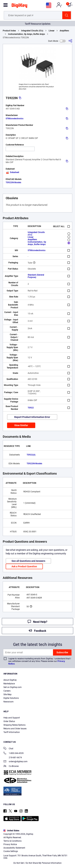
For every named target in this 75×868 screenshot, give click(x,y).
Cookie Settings (11, 851)
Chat (8, 749)
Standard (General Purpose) (36, 276)
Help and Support (12, 718)
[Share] (70, 41)
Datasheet (12, 172)
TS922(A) (31, 455)
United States (11, 831)
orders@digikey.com (15, 762)
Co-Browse (11, 766)
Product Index (9, 31)
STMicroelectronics (15, 119)
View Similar (21, 425)
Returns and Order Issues (15, 729)
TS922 (31, 408)
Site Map (7, 694)
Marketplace (9, 684)
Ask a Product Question (24, 566)
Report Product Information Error (32, 417)
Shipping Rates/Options (14, 725)
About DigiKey (10, 680)
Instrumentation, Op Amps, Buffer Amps (26, 34)
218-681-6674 (13, 758)
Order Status (9, 721)
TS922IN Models (13, 182)
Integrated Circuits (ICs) (32, 31)
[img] (19, 6)
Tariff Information (12, 732)
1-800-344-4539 (14, 753)
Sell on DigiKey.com (13, 687)
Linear (52, 31)
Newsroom (9, 702)
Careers (7, 691)
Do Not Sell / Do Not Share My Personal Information (37, 863)
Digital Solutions (11, 698)
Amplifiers (64, 31)
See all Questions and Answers (28, 561)
